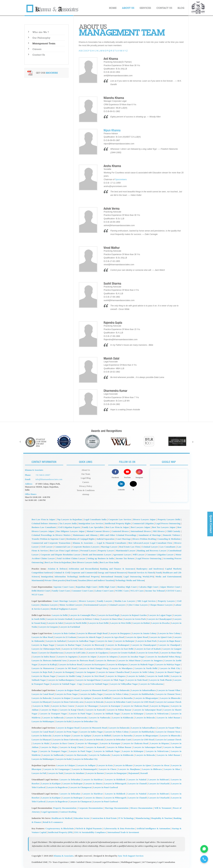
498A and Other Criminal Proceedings (118, 535)
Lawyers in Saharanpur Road (148, 709)
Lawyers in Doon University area (68, 702)
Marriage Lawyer (109, 546)
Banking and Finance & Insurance (117, 568)
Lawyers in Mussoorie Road (94, 690)
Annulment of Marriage (150, 535)
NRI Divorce (159, 531)
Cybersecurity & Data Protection (119, 828)
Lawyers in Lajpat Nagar (160, 615)
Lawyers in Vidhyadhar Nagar (124, 684)
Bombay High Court (127, 587)
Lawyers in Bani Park (146, 641)
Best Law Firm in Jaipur (43, 519)
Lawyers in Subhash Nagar (107, 713)
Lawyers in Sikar (172, 769)
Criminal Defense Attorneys (45, 523)
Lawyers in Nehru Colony (117, 694)
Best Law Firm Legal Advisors (64, 550)
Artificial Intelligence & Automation (153, 828)
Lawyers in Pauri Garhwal (105, 787)
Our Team (86, 474)
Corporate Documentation (90, 808)
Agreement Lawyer (122, 554)
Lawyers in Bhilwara (152, 769)
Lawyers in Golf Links (75, 652)
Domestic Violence (171, 535)
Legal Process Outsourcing (168, 523)
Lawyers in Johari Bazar (129, 660)
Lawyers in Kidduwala (123, 717)
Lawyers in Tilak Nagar (114, 680)
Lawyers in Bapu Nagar (43, 645)
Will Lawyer (139, 554)
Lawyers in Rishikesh (115, 779)
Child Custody (173, 531)
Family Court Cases (61, 590)
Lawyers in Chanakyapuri (160, 619)
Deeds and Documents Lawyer (97, 554)
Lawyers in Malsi (41, 706)
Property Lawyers (166, 601)
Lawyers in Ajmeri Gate (161, 637)
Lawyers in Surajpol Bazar (88, 680)
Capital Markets (173, 568)
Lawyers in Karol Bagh (108, 615)
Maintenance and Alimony (85, 535)
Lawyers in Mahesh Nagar (142, 664)
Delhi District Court (41, 590)
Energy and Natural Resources (112, 572)
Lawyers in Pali (39, 773)
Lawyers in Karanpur (110, 706)
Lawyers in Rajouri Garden (134, 615)
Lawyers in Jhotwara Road (81, 660)
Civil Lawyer (47, 546)
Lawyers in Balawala (41, 698)
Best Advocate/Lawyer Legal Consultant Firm (150, 543)
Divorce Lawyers (87, 601)
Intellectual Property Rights (118, 523)
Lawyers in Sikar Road (42, 637)
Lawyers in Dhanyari (41, 702)
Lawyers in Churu (108, 769)
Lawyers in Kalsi (64, 721)
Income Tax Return (125, 558)
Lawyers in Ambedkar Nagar (81, 641)
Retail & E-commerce (53, 822)
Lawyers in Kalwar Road (70, 664)
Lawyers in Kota (105, 765)
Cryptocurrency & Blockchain (60, 828)
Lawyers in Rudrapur (73, 783)
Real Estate (72, 580)
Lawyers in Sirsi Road (94, 676)
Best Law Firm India (109, 562)
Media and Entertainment (168, 576)
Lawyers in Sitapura (116, 676)
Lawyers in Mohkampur (43, 721)
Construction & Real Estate (104, 818)
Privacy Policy (86, 485)
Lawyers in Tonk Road (137, 680)
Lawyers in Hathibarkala (142, 694)
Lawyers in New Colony (169, 633)
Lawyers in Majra (49, 709)
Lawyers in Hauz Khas (112, 619)
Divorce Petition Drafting (144, 539)
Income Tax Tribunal (155, 590)
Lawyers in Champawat (80, 787)
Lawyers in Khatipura (117, 664)
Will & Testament (163, 808)
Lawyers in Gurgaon (48, 626)
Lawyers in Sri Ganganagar (57, 769)
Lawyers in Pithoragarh (115, 783)
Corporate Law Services (120, 519)
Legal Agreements (50, 811)
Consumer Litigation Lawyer (160, 554)
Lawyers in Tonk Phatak (160, 680)
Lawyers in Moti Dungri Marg (93, 668)
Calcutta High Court (148, 587)
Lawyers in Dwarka (160, 623)
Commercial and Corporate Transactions (51, 543)
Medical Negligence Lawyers (64, 608)
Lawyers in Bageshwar (57, 787)
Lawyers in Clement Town (168, 694)
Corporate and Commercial (83, 572)
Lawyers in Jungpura (153, 660)
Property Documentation (65, 808)
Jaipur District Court (170, 587)
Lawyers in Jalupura (108, 656)
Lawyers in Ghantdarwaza (51, 652)
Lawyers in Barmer (95, 773)
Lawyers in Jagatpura (67, 656)
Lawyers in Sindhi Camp (69, 676)
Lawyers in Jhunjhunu (129, 769)
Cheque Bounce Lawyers (161, 605)
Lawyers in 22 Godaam (65, 637)
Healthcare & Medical (62, 818)
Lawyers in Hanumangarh (84, 769)
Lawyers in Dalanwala (119, 690)
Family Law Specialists (93, 527)
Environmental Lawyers (95, 605)
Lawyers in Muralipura (121, 668)
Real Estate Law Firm (130, 546)
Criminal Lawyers (117, 605)
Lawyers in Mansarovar (43, 668)
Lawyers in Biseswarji (94, 645)
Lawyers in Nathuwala (100, 717)
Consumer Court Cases (82, 590)
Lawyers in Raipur (62, 698)
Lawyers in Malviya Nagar (168, 664)
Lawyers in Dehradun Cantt (118, 702)
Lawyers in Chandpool (169, 645)
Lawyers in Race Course (63, 706)
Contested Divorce (120, 531)
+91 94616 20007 (43, 475)
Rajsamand (134, 773)
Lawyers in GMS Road (143, 702)
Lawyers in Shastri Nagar (168, 672)
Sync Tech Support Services (131, 855)
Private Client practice (55, 580)
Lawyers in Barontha (123, 698)
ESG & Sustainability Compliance (90, 832)
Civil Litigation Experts (69, 527)
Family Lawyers (105, 601)
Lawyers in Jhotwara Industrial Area (49, 660)
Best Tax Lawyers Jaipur (164, 527)
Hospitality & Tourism (161, 818)
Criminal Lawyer (150, 546)
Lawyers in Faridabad (70, 626)
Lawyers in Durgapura (120, 633)
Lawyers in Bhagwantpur (146, 698)
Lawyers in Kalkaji (48, 664)
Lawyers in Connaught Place (83, 615)
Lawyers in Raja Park (42, 672)
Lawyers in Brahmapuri (118, 645)
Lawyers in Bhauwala (170, 698)
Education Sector (82, 818)
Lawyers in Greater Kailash (59, 619)
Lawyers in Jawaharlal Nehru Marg (163, 656)
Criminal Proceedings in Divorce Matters (51, 535)
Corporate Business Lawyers (86, 546)
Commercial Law (62, 546)
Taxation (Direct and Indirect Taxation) (96, 580)
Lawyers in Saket (55, 623)
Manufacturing (143, 818)
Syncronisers (121, 179)
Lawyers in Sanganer (86, 672)
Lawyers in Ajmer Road (137, 637)
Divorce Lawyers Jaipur (144, 519)
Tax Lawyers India (68, 523)
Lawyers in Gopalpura (98, 652)
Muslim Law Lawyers (125, 601)
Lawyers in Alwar (161, 765)
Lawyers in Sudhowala (53, 717)
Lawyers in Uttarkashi (159, 783)
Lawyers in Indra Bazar (44, 656)
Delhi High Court (107, 587)
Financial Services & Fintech (141, 572)
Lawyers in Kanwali (95, 709)
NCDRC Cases (122, 590)
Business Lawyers (50, 605)
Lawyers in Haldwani (158, 779)
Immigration (47, 576)
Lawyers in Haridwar (93, 779)
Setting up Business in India (101, 558)
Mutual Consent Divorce (98, 531)
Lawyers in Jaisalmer (75, 773)
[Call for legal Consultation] (203, 858)
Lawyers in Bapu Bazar (169, 641)
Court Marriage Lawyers (65, 601)
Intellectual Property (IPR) (60, 832)
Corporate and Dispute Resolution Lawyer (61, 554)
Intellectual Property (89, 576)
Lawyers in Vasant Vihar (169, 690)
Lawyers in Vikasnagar (87, 706)
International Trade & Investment (123, 832)
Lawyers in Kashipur (51, 783)
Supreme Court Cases (64, 587)
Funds (159, 572)
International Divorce (141, 531)
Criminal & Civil (61, 572)
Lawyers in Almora (93, 783)
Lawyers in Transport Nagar (53, 713)
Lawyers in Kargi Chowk (72, 709)
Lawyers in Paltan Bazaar (119, 709)
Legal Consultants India (95, 519)
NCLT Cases (37, 594)
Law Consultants (168, 546)
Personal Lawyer (88, 550)
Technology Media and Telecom (130, 580)
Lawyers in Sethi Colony (143, 672)
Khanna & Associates (64, 855)
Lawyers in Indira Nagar (91, 694)
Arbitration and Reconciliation (83, 568)
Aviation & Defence (57, 568)
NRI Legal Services (146, 601)
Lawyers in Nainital (137, 779)
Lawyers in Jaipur (88, 656)
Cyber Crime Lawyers (138, 605)
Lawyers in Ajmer (143, 765)
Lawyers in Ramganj (64, 672)
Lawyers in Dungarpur (116, 773)
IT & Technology (126, 818)
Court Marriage (123, 539)
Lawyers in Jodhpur (86, 765)
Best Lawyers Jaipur (141, 527)
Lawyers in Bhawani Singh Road (92, 633)
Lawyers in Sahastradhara (143, 690)
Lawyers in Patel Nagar (80, 713)
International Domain (111, 576)
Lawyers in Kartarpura (94, 664)
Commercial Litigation (143, 523)
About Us (86, 470)
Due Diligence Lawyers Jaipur (70, 531)
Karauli (144, 773)
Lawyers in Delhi (60, 615)
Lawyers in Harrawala (76, 717)
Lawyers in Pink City (170, 668)
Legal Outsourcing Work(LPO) (139, 576)
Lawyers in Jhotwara (106, 660)
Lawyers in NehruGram (157, 713)
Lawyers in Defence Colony (87, 619)
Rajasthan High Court (86, 587)
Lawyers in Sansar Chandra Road (113, 672)
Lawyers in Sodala (136, 676)
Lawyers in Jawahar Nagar (132, 656)
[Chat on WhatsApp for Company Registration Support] (203, 847)
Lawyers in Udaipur (66, 765)
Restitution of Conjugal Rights (81, 539)
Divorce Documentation (141, 808)
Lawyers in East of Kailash (148, 648)
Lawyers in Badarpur (124, 641)
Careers (86, 481)
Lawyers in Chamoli (137, 783)
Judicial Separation (105, 539)
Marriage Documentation (116, 808)
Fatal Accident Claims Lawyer (71, 558)
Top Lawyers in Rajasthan (70, 519)
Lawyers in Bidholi (102, 698)
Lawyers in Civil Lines (73, 648)
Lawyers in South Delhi (158, 676)
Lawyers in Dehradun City (85, 721)
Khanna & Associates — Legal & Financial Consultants (99, 543)
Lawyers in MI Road (67, 668)
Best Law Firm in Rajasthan (58, 562)
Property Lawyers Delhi (169, 519)
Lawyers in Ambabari (56, 641)
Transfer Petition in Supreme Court (48, 539)
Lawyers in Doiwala (94, 702)
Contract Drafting (68, 811)
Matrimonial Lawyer (126, 550)
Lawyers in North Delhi (76, 623)
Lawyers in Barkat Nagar (69, 645)
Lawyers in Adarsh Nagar (90, 637)
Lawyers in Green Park (135, 619)
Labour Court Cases (104, 590)
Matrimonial (38, 580)
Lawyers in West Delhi (121, 623)
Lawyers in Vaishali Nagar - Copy (67, 684)
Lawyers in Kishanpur (133, 713)
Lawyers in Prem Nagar (67, 694)
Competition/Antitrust (42, 572)
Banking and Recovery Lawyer (152, 550)
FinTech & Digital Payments (89, 828)
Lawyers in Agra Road (114, 637)
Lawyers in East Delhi (98, 623)
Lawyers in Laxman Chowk (168, 702)
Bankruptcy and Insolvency (150, 568)
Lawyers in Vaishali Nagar (96, 684)
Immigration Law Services (91, 523)
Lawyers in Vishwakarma (151, 684)
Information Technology (66, 576)
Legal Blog (86, 477)
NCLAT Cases (137, 590)
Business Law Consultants (44, 527)
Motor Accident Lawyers (71, 605)
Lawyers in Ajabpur (82, 698)
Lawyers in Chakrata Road (135, 706)
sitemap (86, 493)
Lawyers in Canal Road (43, 694)
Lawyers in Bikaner (123, 765)
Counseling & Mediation (169, 539)
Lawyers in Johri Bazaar (168, 717)
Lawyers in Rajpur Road (68, 690)
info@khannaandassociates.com (48, 479)
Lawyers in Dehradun (70, 779)
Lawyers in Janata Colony (144, 633)
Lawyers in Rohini (141, 623)
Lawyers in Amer (105, 641)
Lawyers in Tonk (55, 773)
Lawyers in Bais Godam (64, 633)
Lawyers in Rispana (160, 706)
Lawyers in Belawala (145, 717)
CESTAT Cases (173, 590)
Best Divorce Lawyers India (85, 562)
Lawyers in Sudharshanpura (61, 680)
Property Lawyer (106, 550)
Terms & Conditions (86, 489)
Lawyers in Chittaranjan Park (46, 648)
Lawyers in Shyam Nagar (44, 676)
